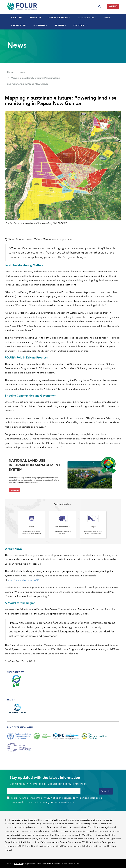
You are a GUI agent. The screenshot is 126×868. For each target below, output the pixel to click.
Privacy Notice (50, 798)
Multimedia (40, 26)
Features (60, 26)
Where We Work (59, 18)
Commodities (87, 18)
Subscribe (106, 791)
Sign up (113, 6)
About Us (17, 18)
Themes (35, 18)
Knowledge (18, 26)
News (107, 18)
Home (11, 72)
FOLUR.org (19, 864)
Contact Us (80, 26)
